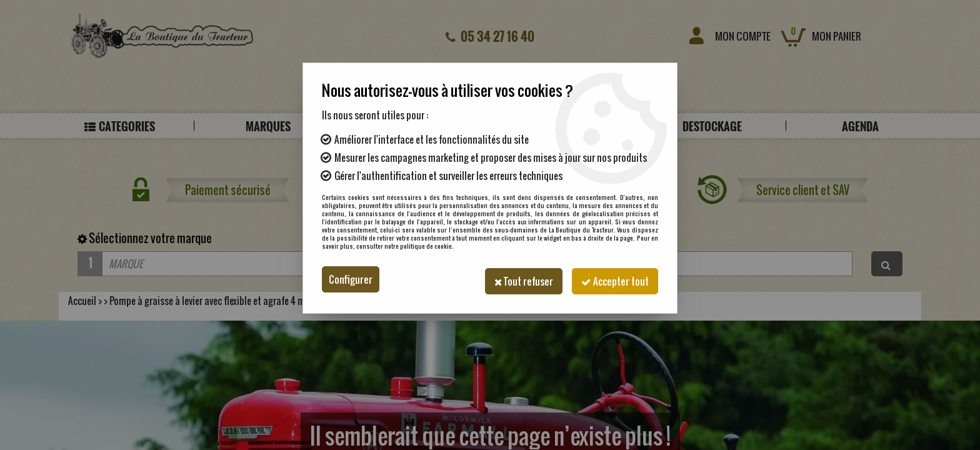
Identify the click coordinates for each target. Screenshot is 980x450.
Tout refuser (517, 279)
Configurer (351, 279)
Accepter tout (613, 279)
